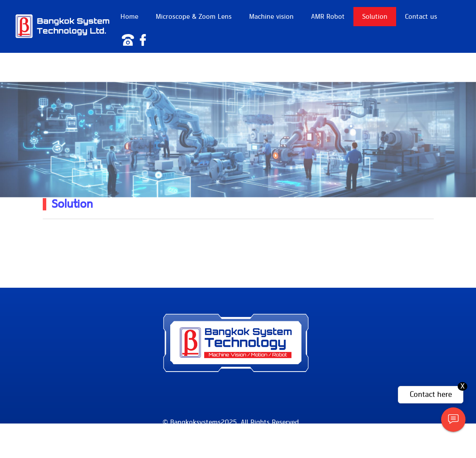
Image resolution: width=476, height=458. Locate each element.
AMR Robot (328, 17)
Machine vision (271, 17)
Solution (375, 17)
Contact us (421, 17)
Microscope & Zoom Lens (194, 17)
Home (129, 17)
